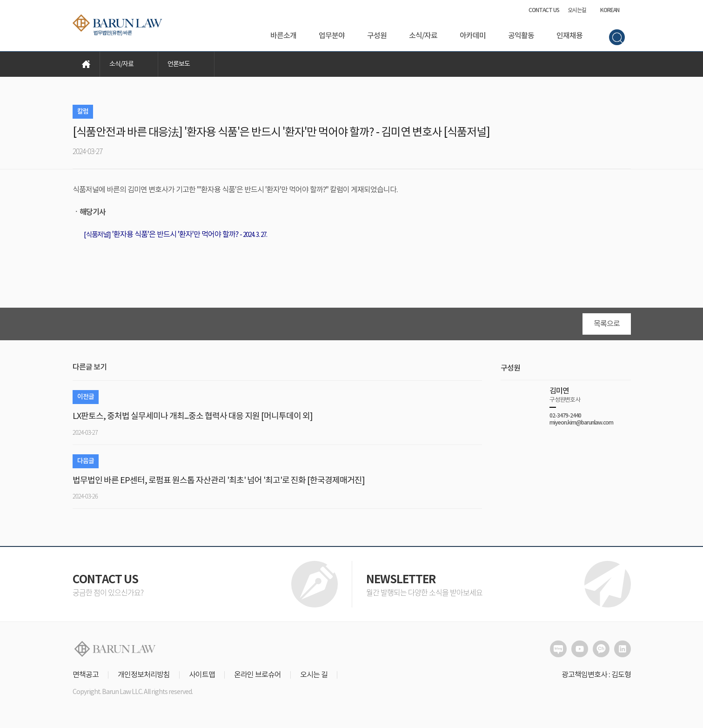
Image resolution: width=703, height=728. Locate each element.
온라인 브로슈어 (258, 675)
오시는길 (577, 10)
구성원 (377, 36)
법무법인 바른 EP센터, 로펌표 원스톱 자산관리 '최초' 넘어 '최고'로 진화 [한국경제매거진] (219, 481)
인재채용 (569, 36)
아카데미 (473, 36)
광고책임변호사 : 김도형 (596, 675)
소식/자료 (423, 36)
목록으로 (607, 324)
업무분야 (332, 36)
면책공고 (86, 675)
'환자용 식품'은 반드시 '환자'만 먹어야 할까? (161, 235)
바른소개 (283, 36)
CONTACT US (544, 10)
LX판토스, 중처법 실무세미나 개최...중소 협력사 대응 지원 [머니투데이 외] (193, 416)
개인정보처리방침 (144, 675)
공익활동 (521, 36)
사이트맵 (202, 675)
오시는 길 (314, 675)
